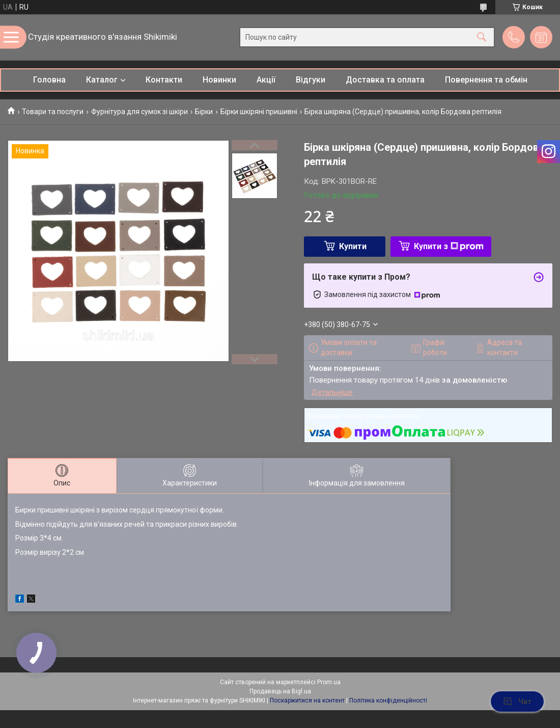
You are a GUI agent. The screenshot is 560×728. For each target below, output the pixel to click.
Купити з (449, 246)
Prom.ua (329, 682)
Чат (517, 702)
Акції (266, 80)
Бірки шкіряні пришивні (259, 112)
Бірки (204, 112)
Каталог (102, 80)
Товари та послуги (53, 112)
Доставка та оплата (385, 80)
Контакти (164, 80)
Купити (353, 246)
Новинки (219, 80)
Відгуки (311, 80)
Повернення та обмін (486, 80)
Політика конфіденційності (388, 700)
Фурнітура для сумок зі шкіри (139, 112)
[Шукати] (482, 37)
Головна (49, 80)
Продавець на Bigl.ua (280, 691)
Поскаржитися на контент (307, 700)
